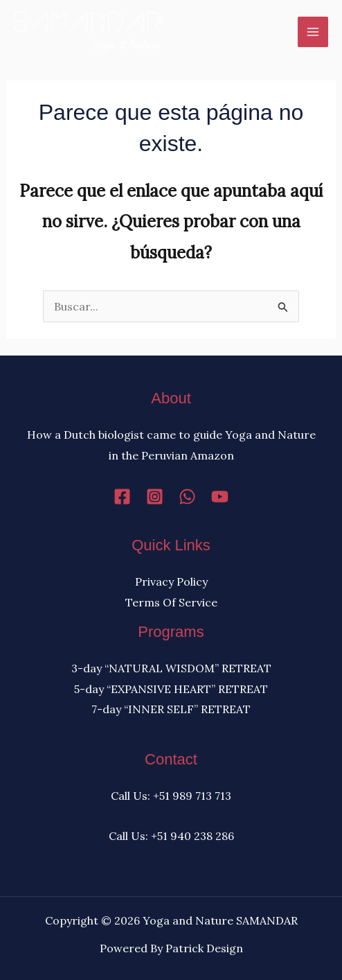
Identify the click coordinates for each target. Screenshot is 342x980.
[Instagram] (155, 497)
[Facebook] (122, 497)
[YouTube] (220, 497)
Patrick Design (204, 948)
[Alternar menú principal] (313, 32)
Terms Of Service (171, 602)
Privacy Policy (171, 581)
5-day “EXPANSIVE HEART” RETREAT (171, 689)
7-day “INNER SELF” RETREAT (171, 709)
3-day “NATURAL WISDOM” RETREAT (171, 668)
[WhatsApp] (187, 497)
